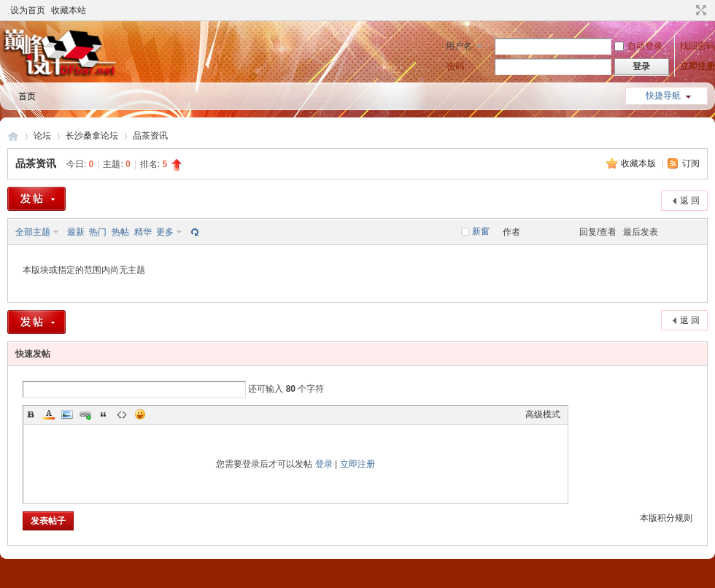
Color (49, 414)
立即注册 (697, 66)
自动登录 (638, 46)
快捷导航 (663, 96)
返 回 (690, 201)
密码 (455, 66)
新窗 (481, 231)
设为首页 (28, 10)
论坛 (42, 136)
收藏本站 (69, 10)
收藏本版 (639, 163)
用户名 (459, 46)
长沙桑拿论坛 (92, 136)
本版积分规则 (666, 518)
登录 (324, 464)
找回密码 (697, 46)
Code (122, 414)
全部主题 (33, 232)
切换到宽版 (699, 10)
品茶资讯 (150, 136)
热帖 (120, 232)
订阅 (691, 163)
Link (85, 414)
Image (67, 414)
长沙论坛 (13, 136)
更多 (165, 232)
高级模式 (543, 414)
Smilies (140, 414)
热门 (98, 232)
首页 (27, 96)
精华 (143, 232)
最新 (76, 232)
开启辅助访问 (687, 10)
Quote (104, 414)
